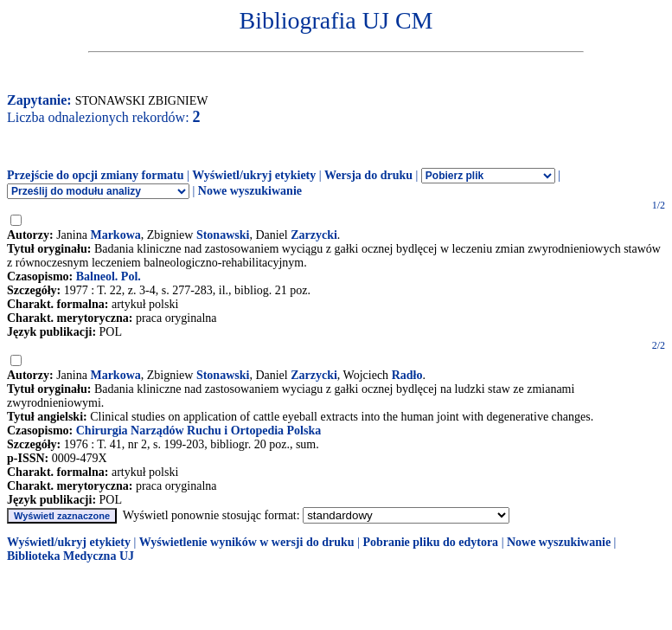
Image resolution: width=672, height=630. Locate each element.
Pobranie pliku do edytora (430, 542)
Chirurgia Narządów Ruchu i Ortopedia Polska (199, 431)
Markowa (115, 235)
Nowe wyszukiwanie (250, 191)
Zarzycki (314, 235)
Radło (407, 375)
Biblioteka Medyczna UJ (70, 556)
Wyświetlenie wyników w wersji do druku (247, 542)
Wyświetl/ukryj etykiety (254, 175)
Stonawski (223, 235)
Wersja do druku (368, 175)
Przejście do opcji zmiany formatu (96, 175)
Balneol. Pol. (109, 276)
